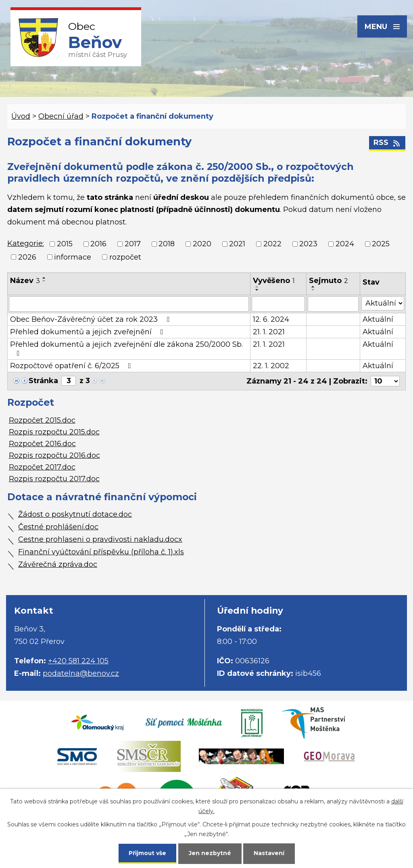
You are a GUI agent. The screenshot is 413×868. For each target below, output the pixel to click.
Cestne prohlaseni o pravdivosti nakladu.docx (100, 539)
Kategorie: (26, 243)
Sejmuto (329, 281)
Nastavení (269, 853)
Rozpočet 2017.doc (42, 467)
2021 (237, 244)
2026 (27, 257)
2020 (202, 244)
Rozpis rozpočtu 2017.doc (54, 479)
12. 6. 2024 (271, 319)
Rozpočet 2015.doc (42, 420)
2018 (167, 244)
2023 (308, 244)
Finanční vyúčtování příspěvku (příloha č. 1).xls (101, 552)
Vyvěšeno (274, 281)
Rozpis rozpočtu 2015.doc (54, 432)
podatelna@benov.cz (81, 673)
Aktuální (378, 319)
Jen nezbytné (210, 853)
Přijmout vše (148, 853)
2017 (133, 244)
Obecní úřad (61, 116)
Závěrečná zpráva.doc (58, 564)
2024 (345, 244)
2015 (65, 244)
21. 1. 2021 (269, 332)
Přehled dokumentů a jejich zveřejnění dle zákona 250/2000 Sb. (126, 348)
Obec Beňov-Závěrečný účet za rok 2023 (91, 319)
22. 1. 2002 (271, 366)
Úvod (21, 116)
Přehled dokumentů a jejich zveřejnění (88, 332)
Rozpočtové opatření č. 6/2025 (72, 366)
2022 (272, 244)
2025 (381, 244)
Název (25, 281)
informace (73, 257)
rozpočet (125, 257)
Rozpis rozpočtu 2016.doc (54, 455)
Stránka (43, 381)
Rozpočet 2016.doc (42, 444)
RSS (387, 143)
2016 (98, 244)
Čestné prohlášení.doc (58, 527)
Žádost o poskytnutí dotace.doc (75, 514)
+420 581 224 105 (78, 661)
